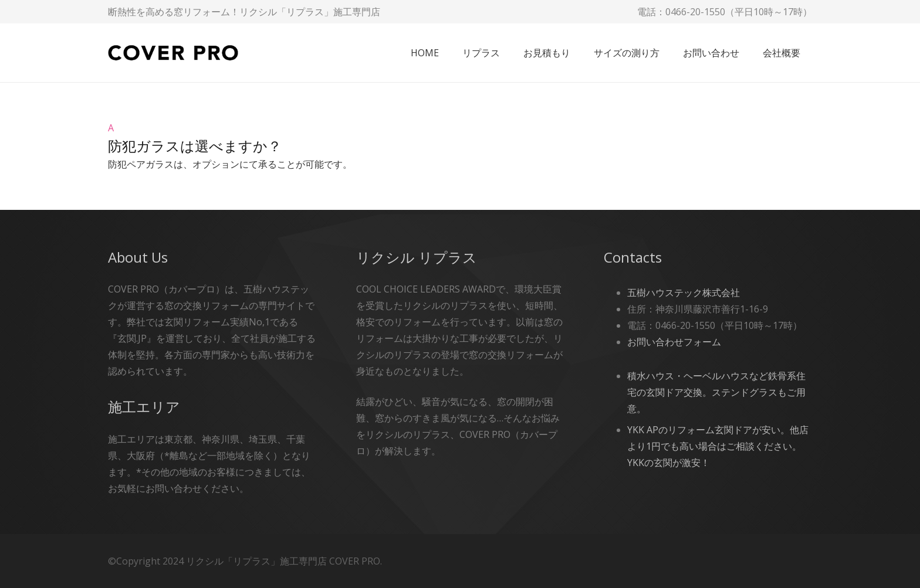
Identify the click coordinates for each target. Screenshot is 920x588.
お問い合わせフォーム (674, 342)
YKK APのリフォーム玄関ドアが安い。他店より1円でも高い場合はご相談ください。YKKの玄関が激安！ (718, 446)
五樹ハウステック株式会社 (684, 293)
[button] (460, 138)
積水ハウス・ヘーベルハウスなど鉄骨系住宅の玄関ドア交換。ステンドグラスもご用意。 (716, 392)
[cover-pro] (173, 53)
